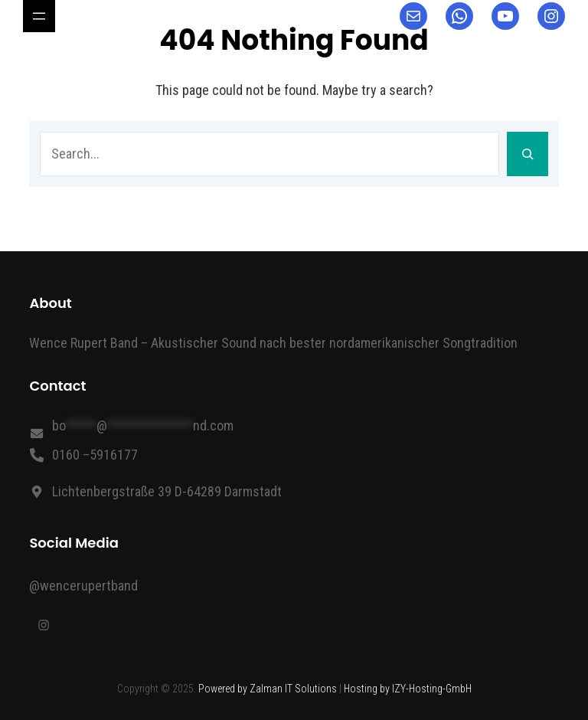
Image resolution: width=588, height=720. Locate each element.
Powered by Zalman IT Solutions (268, 689)
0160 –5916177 (95, 455)
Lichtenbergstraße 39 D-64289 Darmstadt (167, 491)
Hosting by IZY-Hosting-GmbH (408, 689)
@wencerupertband (83, 586)
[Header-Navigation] (39, 16)
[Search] (528, 154)
